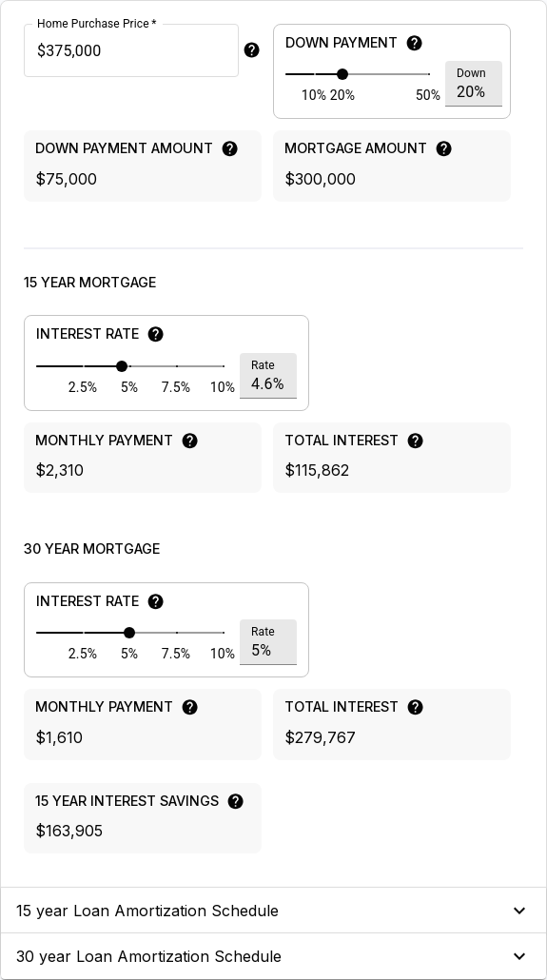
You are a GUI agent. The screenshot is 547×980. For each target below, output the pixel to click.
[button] (273, 911)
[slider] (342, 74)
